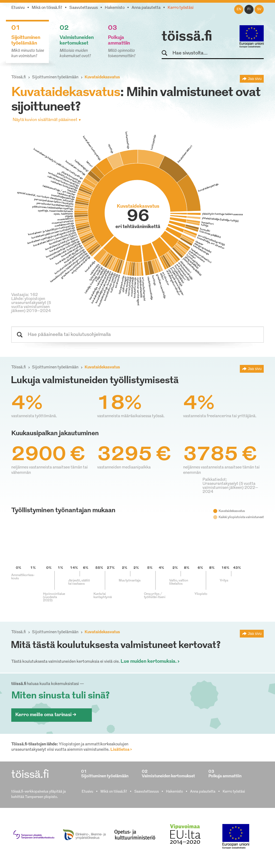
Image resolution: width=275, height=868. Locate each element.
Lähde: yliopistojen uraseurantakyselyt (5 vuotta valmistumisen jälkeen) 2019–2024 (31, 305)
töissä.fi (187, 37)
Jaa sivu (255, 79)
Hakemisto (115, 8)
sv (259, 9)
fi (249, 9)
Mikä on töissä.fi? (47, 8)
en (239, 9)
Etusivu (18, 8)
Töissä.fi (19, 77)
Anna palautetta (146, 8)
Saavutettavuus (84, 8)
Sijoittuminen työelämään (55, 77)
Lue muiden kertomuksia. (149, 662)
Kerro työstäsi (181, 8)
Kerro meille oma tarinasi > (46, 715)
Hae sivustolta (167, 53)
